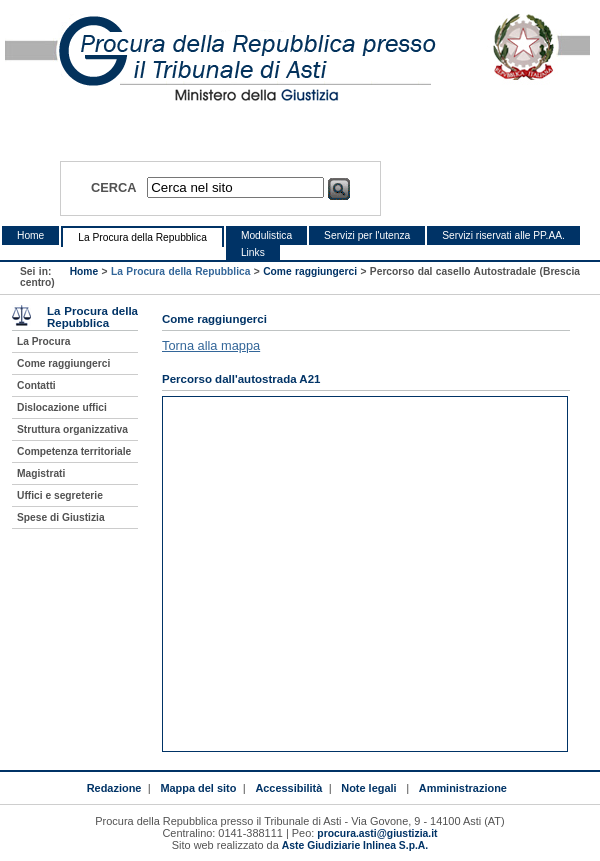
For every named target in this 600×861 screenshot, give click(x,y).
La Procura (43, 341)
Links (253, 252)
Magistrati (41, 473)
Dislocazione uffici (62, 407)
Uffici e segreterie (60, 495)
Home (30, 235)
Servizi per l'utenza (367, 235)
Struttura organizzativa (72, 429)
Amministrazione (463, 788)
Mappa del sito (198, 788)
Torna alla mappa (211, 345)
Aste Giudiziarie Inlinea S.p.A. (355, 845)
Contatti (36, 385)
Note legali (368, 788)
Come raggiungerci (310, 271)
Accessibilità (288, 788)
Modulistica (266, 235)
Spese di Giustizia (61, 517)
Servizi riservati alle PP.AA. (503, 235)
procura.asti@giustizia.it (377, 833)
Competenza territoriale (74, 451)
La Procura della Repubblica (142, 237)
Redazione (114, 788)
